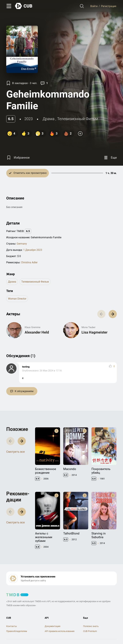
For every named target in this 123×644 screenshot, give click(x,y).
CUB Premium (90, 631)
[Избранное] (18, 158)
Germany (22, 244)
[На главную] (24, 6)
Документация (53, 626)
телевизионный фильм (78, 119)
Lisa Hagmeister (94, 332)
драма (49, 119)
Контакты (12, 626)
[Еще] (110, 158)
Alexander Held (37, 332)
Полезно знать (91, 626)
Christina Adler (29, 262)
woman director (17, 299)
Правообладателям (17, 631)
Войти (94, 6)
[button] (113, 314)
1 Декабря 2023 (33, 250)
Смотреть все (16, 452)
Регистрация (109, 6)
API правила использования (60, 631)
